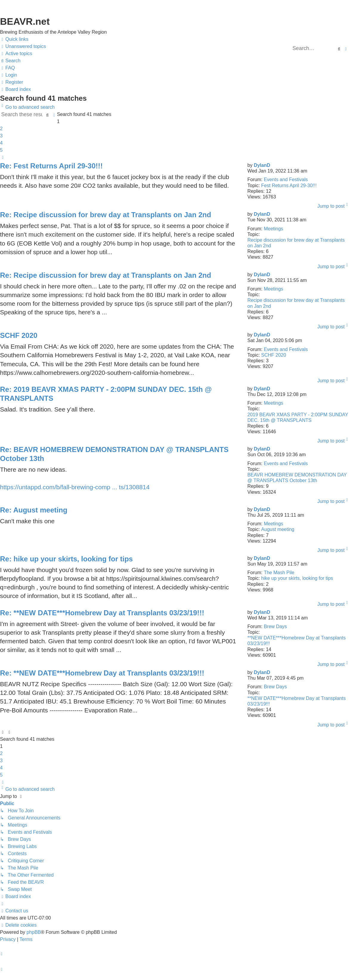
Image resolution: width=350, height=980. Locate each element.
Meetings (274, 229)
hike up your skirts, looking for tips (297, 578)
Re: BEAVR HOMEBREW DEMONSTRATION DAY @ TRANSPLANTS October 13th (114, 454)
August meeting (278, 529)
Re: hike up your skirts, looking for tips (66, 559)
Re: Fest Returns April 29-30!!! (51, 166)
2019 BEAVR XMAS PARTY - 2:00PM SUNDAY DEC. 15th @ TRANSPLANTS (298, 417)
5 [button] (1, 150)
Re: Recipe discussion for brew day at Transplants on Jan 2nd (106, 215)
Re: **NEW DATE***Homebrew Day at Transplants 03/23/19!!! (102, 613)
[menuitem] (23, 46)
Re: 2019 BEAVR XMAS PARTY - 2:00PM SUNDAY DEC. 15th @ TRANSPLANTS (106, 394)
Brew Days (275, 626)
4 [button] (1, 143)
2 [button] (1, 129)
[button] (3, 157)
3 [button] (1, 136)
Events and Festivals (286, 180)
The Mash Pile (279, 573)
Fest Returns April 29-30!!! (289, 185)
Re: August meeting (34, 510)
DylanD (262, 165)
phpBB (34, 932)
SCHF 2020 (274, 355)
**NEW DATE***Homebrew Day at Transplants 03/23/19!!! (297, 641)
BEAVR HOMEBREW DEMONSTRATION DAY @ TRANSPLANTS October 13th (297, 478)
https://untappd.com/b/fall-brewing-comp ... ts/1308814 (75, 487)
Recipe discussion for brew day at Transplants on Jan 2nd (296, 243)
